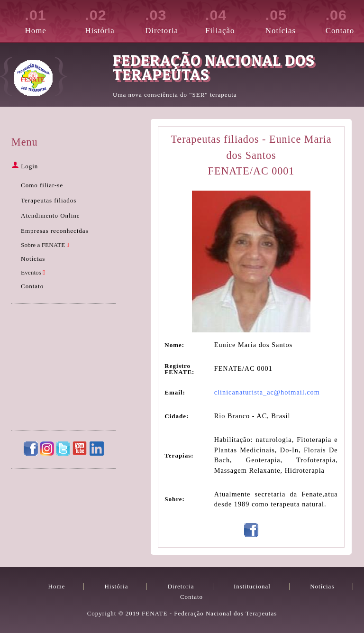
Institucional (252, 586)
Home (44, 20)
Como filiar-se (42, 185)
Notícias (285, 20)
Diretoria (164, 20)
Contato (345, 20)
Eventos (33, 272)
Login (25, 166)
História (104, 20)
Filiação (224, 20)
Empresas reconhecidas (55, 231)
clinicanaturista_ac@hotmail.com (267, 392)
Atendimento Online (50, 216)
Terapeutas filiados (49, 200)
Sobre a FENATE (45, 245)
